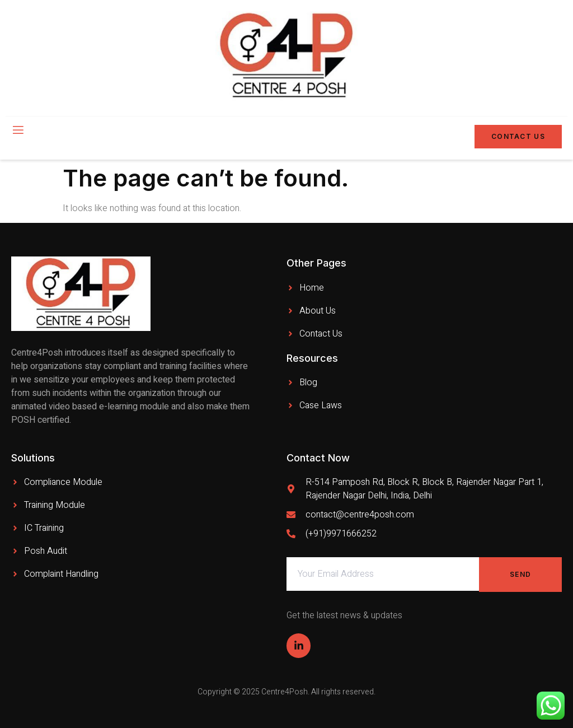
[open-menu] (17, 131)
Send (520, 574)
